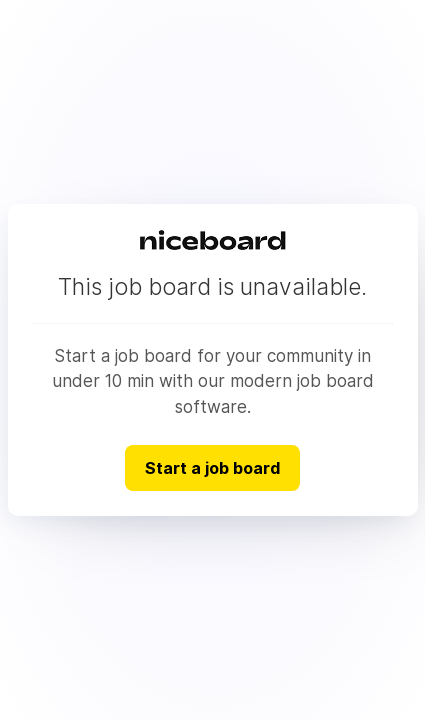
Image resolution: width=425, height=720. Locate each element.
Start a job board (212, 468)
